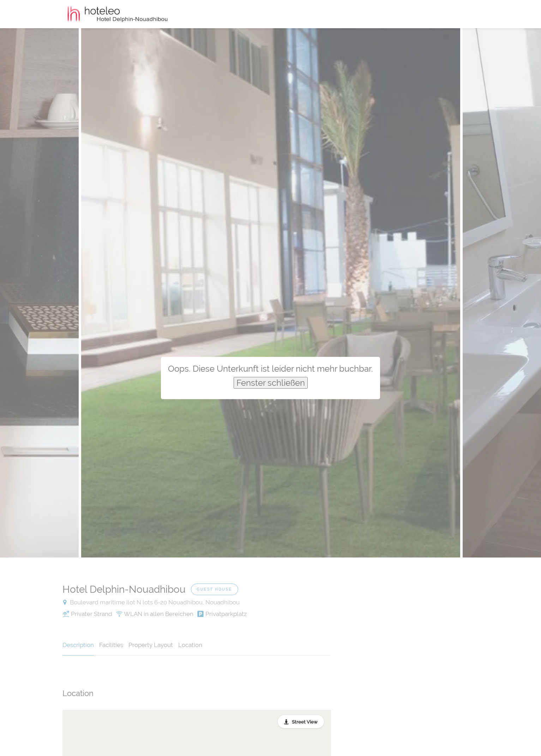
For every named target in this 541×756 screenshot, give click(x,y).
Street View (305, 722)
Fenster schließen (271, 383)
